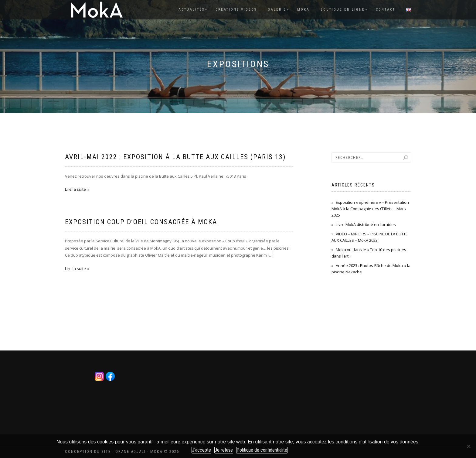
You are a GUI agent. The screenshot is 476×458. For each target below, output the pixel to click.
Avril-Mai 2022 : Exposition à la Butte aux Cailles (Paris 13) (175, 157)
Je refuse (224, 450)
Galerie (277, 10)
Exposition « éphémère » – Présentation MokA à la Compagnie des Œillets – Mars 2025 (370, 209)
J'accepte (201, 450)
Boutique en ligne (343, 10)
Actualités (192, 10)
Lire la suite (75, 189)
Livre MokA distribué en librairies (366, 224)
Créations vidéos (236, 10)
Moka (303, 10)
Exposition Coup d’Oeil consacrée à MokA (141, 222)
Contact (386, 10)
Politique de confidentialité (262, 450)
